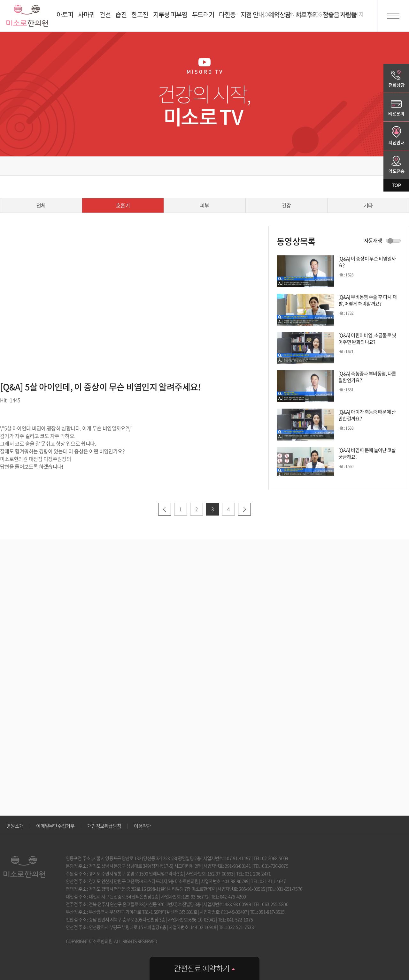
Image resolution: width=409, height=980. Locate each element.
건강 (286, 205)
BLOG (316, 14)
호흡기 (123, 205)
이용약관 (142, 826)
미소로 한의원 (27, 16)
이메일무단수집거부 (55, 826)
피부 (205, 205)
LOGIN (269, 14)
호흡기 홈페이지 (347, 14)
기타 (368, 205)
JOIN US (293, 14)
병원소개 (15, 826)
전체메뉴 (393, 16)
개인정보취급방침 (104, 826)
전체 (41, 205)
